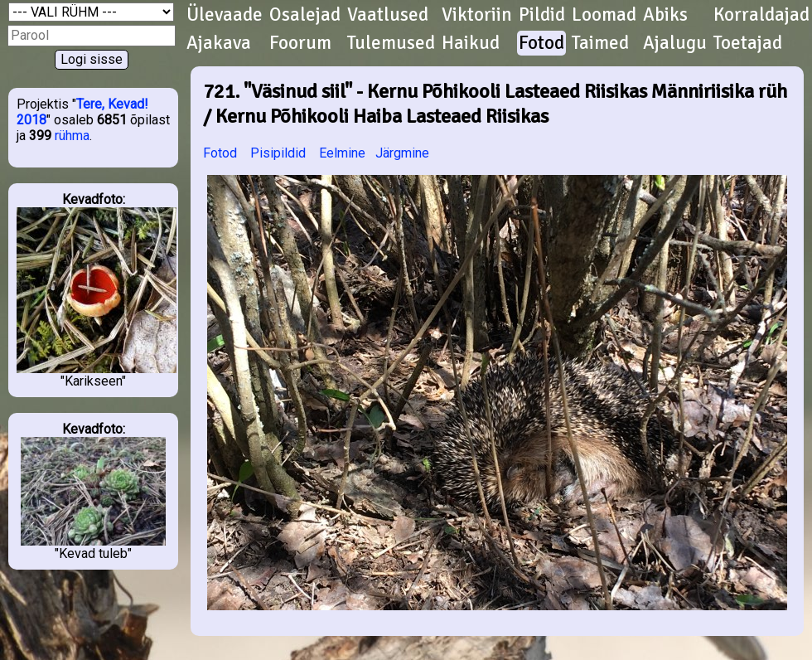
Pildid (542, 15)
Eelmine (342, 153)
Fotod (541, 43)
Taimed (600, 43)
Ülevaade (225, 15)
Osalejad (305, 15)
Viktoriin (477, 15)
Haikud (471, 43)
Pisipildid (278, 153)
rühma (72, 136)
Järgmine (402, 153)
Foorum (300, 43)
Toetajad (748, 43)
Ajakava (219, 43)
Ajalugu (675, 43)
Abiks (665, 15)
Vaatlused (388, 15)
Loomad (604, 15)
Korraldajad (761, 15)
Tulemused (391, 43)
